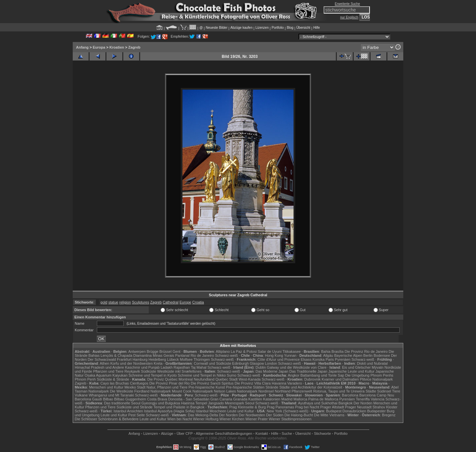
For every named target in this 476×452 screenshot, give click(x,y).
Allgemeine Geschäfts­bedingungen (224, 433)
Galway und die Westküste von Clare (297, 367)
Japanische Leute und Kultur (351, 371)
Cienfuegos (139, 383)
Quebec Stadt (227, 379)
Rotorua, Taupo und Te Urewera (339, 391)
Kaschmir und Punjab (142, 367)
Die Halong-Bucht (299, 415)
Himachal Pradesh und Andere (99, 367)
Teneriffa (363, 399)
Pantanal (182, 355)
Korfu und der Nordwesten (132, 363)
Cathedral (171, 302)
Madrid (287, 399)
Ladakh (167, 367)
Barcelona (350, 395)
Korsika (318, 359)
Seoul (250, 403)
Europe (185, 302)
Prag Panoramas (280, 407)
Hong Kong (274, 355)
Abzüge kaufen (241, 28)
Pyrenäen (343, 359)
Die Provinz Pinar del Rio (170, 383)
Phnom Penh (85, 379)
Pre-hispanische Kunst (207, 387)
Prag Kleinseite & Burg (247, 407)
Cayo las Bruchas (115, 383)
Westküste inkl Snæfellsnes (179, 371)
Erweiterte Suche (347, 4)
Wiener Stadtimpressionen (290, 419)
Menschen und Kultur (106, 387)
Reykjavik (132, 371)
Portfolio (278, 28)
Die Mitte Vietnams (329, 415)
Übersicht (303, 28)
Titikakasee (291, 351)
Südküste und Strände (135, 407)
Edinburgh (240, 363)
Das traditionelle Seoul (122, 403)
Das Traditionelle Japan (308, 371)
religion (125, 302)
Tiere (396, 391)
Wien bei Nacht (180, 419)
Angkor (294, 375)
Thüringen (202, 359)
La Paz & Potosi (244, 351)
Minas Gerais (163, 355)
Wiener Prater (257, 419)
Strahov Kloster (385, 407)
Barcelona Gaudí (88, 399)
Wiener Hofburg (206, 419)
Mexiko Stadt (135, 387)
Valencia (378, 399)
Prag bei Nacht (307, 407)
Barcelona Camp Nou (377, 395)
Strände (272, 387)
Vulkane (81, 395)
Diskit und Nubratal (372, 363)
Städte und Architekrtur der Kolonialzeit (311, 387)
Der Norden (363, 403)
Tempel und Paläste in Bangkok (179, 407)
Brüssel (165, 351)
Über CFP (185, 433)
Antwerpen (137, 351)
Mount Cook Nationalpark (192, 391)
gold (104, 302)
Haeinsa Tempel (194, 403)
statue (113, 302)
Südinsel (384, 391)
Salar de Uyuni (269, 351)
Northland (283, 391)
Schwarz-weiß (226, 355)
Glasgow (257, 363)
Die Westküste (121, 391)
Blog (290, 28)
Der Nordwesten (252, 415)
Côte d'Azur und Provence (279, 359)
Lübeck (173, 359)
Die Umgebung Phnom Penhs (369, 375)
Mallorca (300, 399)
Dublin (261, 367)
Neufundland (204, 379)
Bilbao (108, 399)
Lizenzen (262, 28)
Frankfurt (124, 359)
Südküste (149, 371)
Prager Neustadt (358, 407)
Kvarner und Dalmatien (340, 379)
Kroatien (117, 47)
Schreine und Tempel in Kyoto (153, 375)
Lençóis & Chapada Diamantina (126, 355)
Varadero (295, 383)
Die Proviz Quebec (163, 379)
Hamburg (140, 359)
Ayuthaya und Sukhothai (318, 403)
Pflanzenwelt (302, 391)
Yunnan (290, 355)
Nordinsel (266, 391)
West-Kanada (250, 379)
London (271, 363)
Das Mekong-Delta (203, 415)
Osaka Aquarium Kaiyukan (106, 375)
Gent (177, 351)
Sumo (232, 375)
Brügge (153, 351)
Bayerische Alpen (348, 355)
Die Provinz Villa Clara (253, 383)
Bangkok (346, 403)
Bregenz (389, 415)
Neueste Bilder (217, 28)
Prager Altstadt (332, 407)
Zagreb (134, 47)
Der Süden (275, 415)
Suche (287, 433)
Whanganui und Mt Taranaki (111, 395)
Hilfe (317, 28)
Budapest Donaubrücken (346, 411)
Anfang (82, 47)
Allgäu (328, 355)
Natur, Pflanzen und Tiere (167, 387)
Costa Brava (157, 399)
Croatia (198, 302)
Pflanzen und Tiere (108, 371)
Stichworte (322, 433)
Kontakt (262, 433)
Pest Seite (137, 415)
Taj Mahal (198, 367)
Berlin (368, 355)
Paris (330, 359)
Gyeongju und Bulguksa (161, 403)
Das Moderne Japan (272, 371)
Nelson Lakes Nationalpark (236, 391)
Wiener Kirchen (232, 419)
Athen (105, 363)
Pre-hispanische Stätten (245, 387)
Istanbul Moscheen (211, 411)
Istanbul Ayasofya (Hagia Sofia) (169, 411)
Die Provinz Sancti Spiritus (212, 383)
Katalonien (272, 399)
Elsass (306, 359)
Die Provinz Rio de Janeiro (366, 351)
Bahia (326, 351)
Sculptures (140, 302)
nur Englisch (349, 17)
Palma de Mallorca (323, 399)
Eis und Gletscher (357, 367)
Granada (240, 399)
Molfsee (186, 359)
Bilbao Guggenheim (130, 399)
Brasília (338, 351)
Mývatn (378, 367)
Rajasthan (182, 367)
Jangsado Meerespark (226, 403)
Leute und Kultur (241, 411)
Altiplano (223, 351)
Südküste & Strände (113, 379)
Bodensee (382, 355)
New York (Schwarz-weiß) (288, 411)
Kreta (158, 363)
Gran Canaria (221, 399)
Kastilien (255, 399)
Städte (371, 391)
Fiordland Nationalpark (153, 391)
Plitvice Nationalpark (377, 379)
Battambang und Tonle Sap (322, 375)
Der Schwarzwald (102, 359)
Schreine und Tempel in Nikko (202, 375)
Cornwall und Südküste (212, 363)
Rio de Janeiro (202, 355)
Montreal (186, 379)
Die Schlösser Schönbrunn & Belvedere (107, 419)
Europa (99, 47)
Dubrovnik (313, 379)
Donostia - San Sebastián (189, 399)
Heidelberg (157, 359)
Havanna (279, 383)
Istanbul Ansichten (128, 411)
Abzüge (167, 433)
